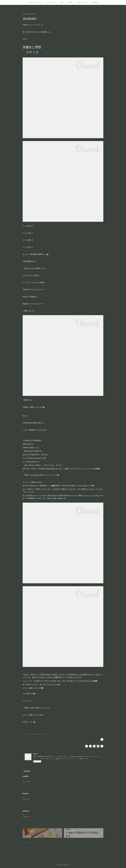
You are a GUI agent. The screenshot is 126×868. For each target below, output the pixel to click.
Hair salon (70, 2)
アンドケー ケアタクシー (35, 2)
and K (62, 2)
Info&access (95, 2)
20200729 (26, 811)
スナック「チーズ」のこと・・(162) (30, 734)
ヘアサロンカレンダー (82, 2)
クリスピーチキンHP (51, 2)
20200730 (26, 794)
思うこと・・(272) (43, 734)
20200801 (26, 776)
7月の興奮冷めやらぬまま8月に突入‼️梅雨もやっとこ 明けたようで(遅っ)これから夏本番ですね (48, 780)
